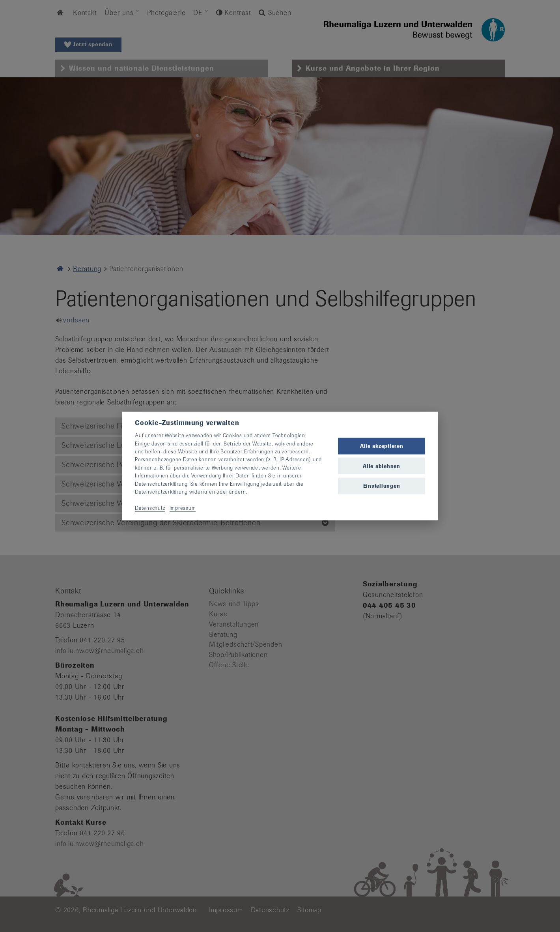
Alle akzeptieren (382, 446)
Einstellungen (382, 486)
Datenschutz (150, 508)
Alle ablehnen (382, 466)
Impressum (183, 508)
